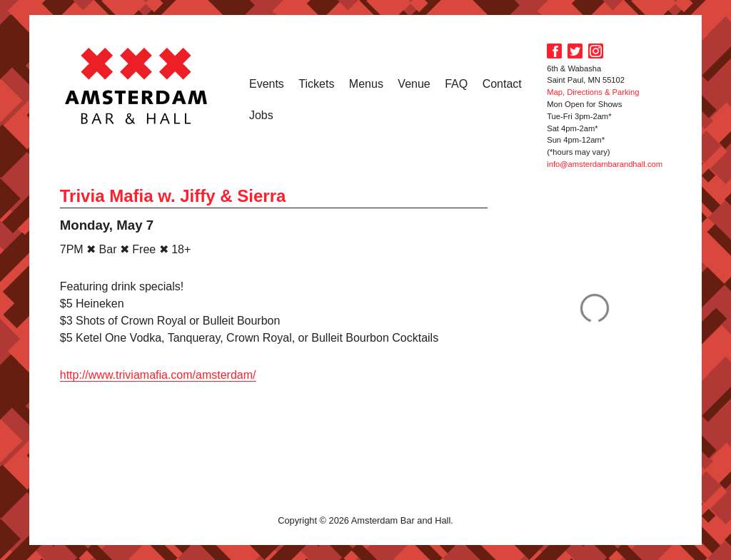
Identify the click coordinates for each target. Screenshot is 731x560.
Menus (366, 84)
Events (267, 84)
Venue (414, 84)
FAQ (456, 84)
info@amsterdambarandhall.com (605, 164)
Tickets (316, 84)
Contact (502, 84)
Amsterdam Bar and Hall (136, 86)
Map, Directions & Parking (593, 92)
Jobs (261, 115)
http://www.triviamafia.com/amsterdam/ (158, 375)
